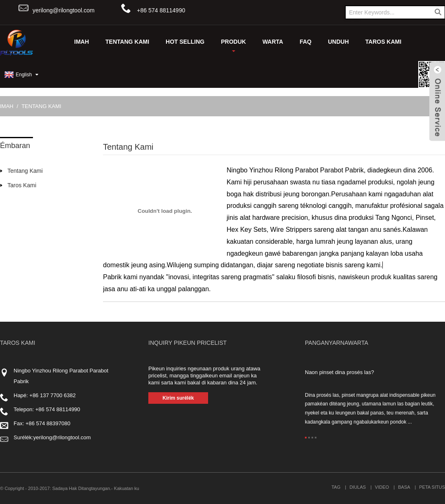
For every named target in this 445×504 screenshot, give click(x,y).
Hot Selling (185, 42)
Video (382, 487)
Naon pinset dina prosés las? (340, 372)
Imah (82, 42)
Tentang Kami (127, 42)
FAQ (306, 42)
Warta (273, 42)
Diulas (358, 487)
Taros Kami (384, 42)
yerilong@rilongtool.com (63, 10)
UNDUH (338, 42)
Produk (233, 45)
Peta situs (432, 487)
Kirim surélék (178, 398)
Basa (404, 487)
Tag (336, 487)
